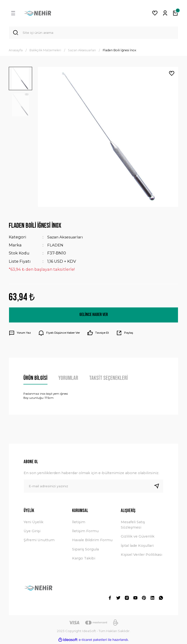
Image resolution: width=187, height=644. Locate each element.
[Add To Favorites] (172, 74)
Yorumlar (68, 379)
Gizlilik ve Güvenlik (138, 537)
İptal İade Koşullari (137, 546)
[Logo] (37, 13)
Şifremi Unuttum (39, 541)
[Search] (93, 33)
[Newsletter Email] (93, 487)
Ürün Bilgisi (35, 379)
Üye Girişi (32, 532)
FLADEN (56, 246)
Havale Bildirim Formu (92, 541)
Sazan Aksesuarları (67, 238)
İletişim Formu (85, 532)
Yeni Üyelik (33, 522)
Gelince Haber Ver (94, 316)
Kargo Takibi (84, 559)
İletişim (79, 522)
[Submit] (159, 487)
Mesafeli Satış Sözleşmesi (133, 525)
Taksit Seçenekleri (108, 379)
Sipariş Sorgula (85, 550)
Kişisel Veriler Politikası (141, 555)
